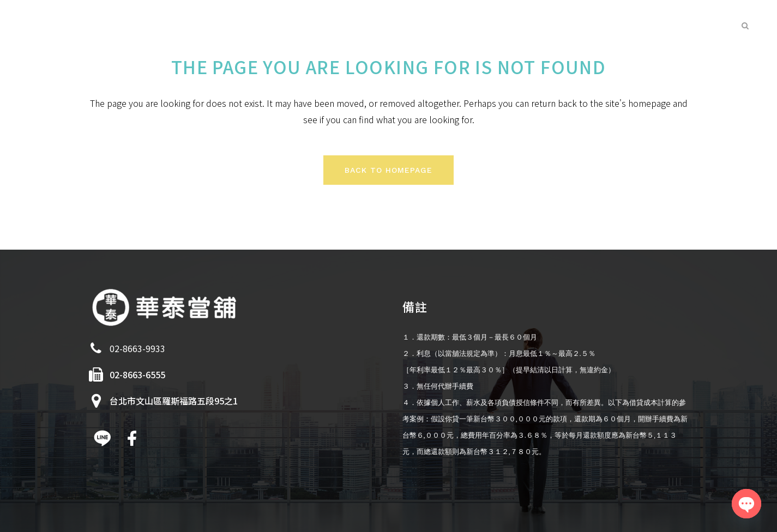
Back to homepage (389, 170)
